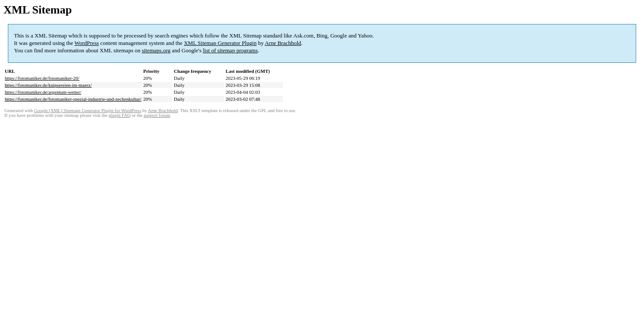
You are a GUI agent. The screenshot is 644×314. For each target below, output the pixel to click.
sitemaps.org (156, 50)
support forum (157, 115)
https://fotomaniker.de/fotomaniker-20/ (42, 78)
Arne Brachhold (283, 43)
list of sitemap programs (230, 50)
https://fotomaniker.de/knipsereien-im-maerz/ (48, 85)
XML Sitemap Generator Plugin (220, 43)
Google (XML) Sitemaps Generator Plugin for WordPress (88, 111)
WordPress (87, 43)
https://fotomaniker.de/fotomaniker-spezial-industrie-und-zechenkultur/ (73, 99)
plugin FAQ (119, 115)
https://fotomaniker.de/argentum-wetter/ (43, 92)
